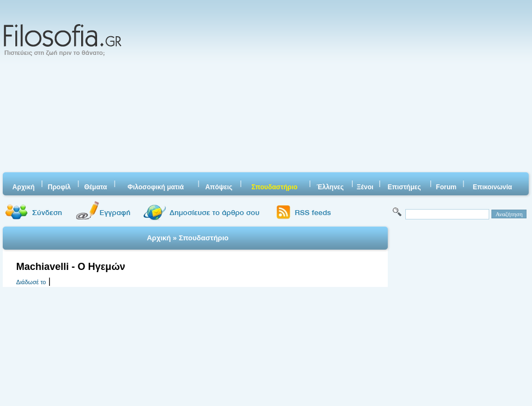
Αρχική (159, 238)
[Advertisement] (279, 88)
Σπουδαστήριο (204, 238)
